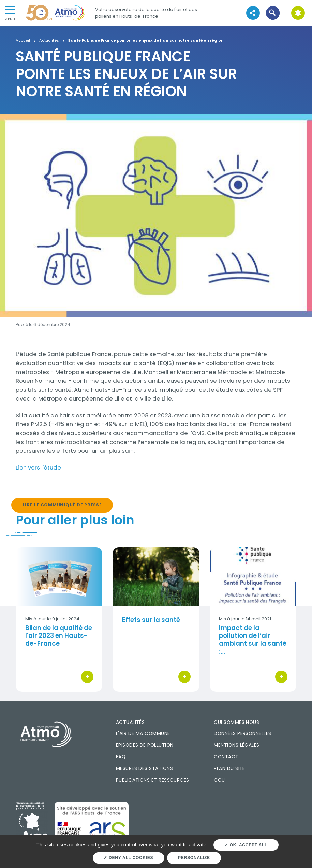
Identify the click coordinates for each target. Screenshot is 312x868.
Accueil (23, 41)
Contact (226, 757)
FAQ (121, 757)
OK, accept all (246, 845)
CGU (219, 780)
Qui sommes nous (236, 722)
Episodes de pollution (145, 745)
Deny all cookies (128, 858)
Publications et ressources (153, 780)
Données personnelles (242, 733)
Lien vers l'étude (38, 467)
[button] (273, 13)
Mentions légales (236, 745)
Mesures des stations (144, 768)
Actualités (49, 41)
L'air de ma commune (143, 733)
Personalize (194, 858)
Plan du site (229, 768)
